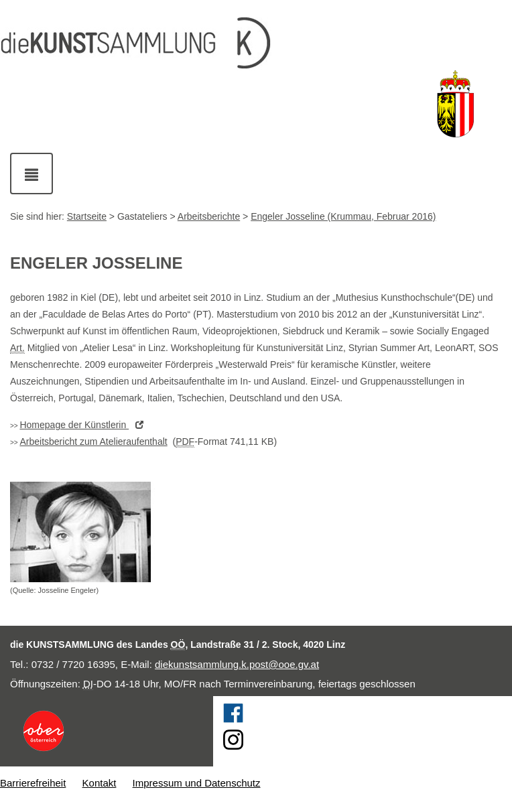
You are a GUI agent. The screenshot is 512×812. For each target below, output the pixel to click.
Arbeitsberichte (209, 216)
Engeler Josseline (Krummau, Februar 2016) (343, 216)
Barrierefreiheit (33, 783)
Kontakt (100, 783)
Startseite (87, 216)
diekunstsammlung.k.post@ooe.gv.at (237, 664)
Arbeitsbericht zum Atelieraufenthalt (93, 442)
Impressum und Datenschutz (197, 783)
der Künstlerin (85, 425)
